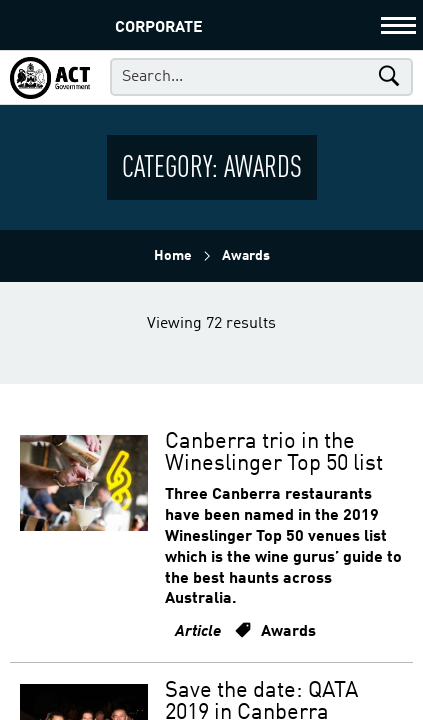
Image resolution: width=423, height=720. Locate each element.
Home (173, 256)
